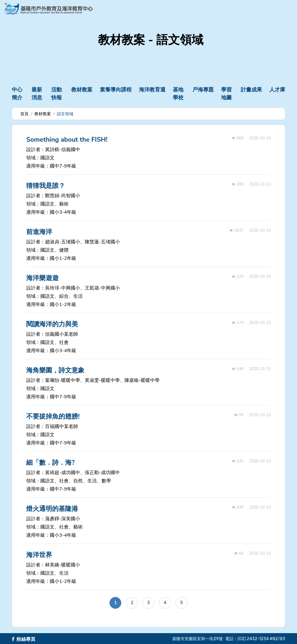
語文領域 (65, 114)
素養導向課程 (116, 90)
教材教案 (82, 90)
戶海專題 (203, 90)
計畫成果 (251, 90)
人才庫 (277, 90)
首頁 (24, 114)
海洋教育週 (152, 90)
